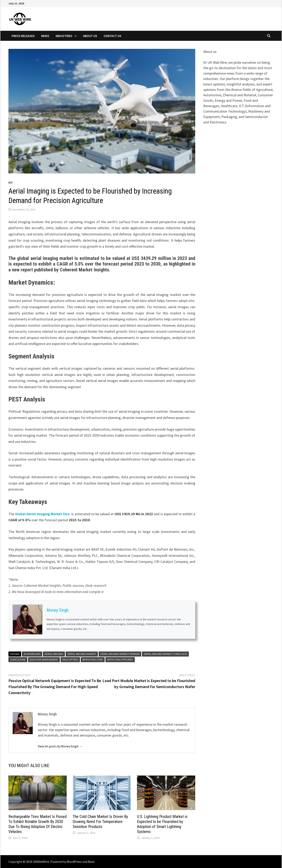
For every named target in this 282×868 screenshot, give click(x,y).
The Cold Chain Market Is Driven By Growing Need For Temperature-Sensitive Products (100, 822)
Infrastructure (93, 660)
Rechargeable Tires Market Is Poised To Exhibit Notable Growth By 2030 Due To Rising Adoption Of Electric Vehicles (38, 824)
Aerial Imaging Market (82, 654)
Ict (11, 183)
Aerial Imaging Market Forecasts (165, 654)
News (45, 36)
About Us (90, 36)
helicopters (70, 660)
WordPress (74, 862)
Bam (91, 862)
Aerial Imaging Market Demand (120, 654)
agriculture (18, 660)
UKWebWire (41, 862)
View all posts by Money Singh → (60, 746)
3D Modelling (32, 654)
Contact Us (112, 36)
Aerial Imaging (54, 654)
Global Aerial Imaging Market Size (43, 514)
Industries (64, 36)
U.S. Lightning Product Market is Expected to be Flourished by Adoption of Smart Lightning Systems (162, 824)
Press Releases (23, 36)
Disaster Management (44, 660)
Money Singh (58, 610)
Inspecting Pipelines (120, 660)
